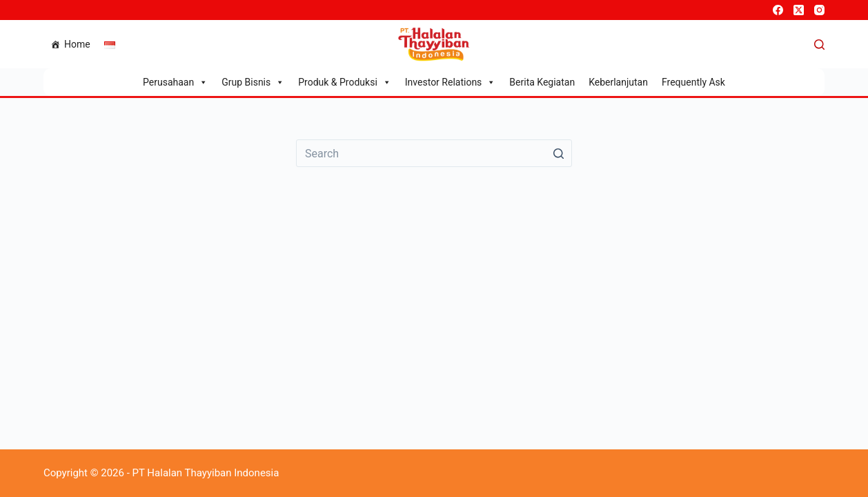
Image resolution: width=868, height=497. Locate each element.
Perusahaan (175, 82)
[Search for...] (434, 153)
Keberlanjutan (618, 82)
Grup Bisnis (253, 82)
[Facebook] (778, 10)
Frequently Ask (693, 82)
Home (77, 44)
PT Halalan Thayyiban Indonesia (206, 473)
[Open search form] (819, 45)
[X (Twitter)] (799, 10)
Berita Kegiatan (542, 82)
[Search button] (558, 153)
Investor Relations (451, 82)
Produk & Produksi (345, 82)
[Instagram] (819, 10)
